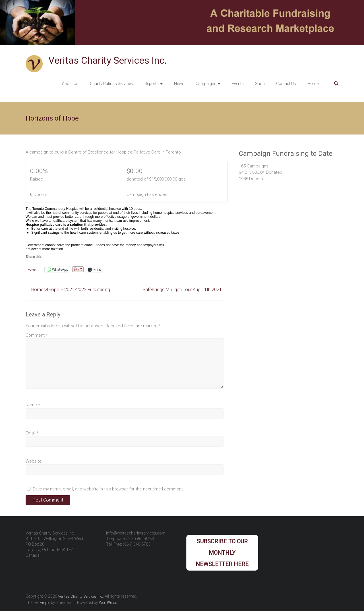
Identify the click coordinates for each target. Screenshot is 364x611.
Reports (152, 84)
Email (32, 433)
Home (313, 84)
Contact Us (286, 84)
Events (238, 84)
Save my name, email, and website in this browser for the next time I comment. (108, 489)
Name (33, 405)
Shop (260, 84)
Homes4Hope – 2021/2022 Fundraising (68, 290)
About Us (70, 84)
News (179, 84)
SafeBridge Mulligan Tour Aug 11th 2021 (185, 290)
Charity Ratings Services (111, 84)
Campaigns (206, 84)
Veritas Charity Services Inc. (108, 60)
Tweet (32, 269)
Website (34, 461)
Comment (37, 335)
